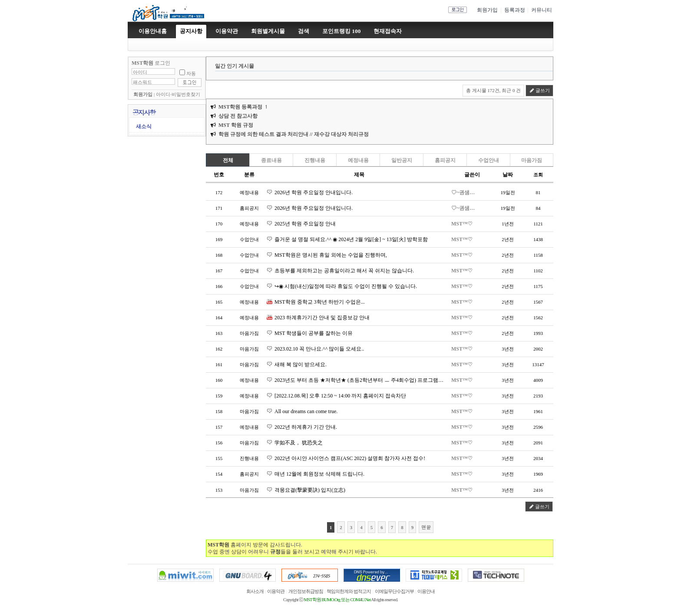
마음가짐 (532, 160)
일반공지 (402, 160)
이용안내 (426, 591)
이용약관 (276, 591)
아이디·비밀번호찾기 (178, 94)
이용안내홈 (153, 31)
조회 (538, 175)
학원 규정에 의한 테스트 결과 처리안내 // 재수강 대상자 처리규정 (294, 134)
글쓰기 (539, 90)
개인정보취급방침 (306, 591)
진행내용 (315, 160)
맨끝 (426, 527)
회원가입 (487, 10)
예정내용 (358, 160)
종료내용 (271, 160)
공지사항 (191, 31)
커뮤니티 (542, 10)
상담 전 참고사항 (238, 116)
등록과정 (515, 10)
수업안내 (489, 160)
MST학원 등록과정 (240, 107)
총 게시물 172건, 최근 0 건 (494, 90)
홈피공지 (445, 160)
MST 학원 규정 (236, 125)
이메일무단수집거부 (394, 591)
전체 (228, 160)
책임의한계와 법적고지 (349, 591)
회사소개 (255, 591)
